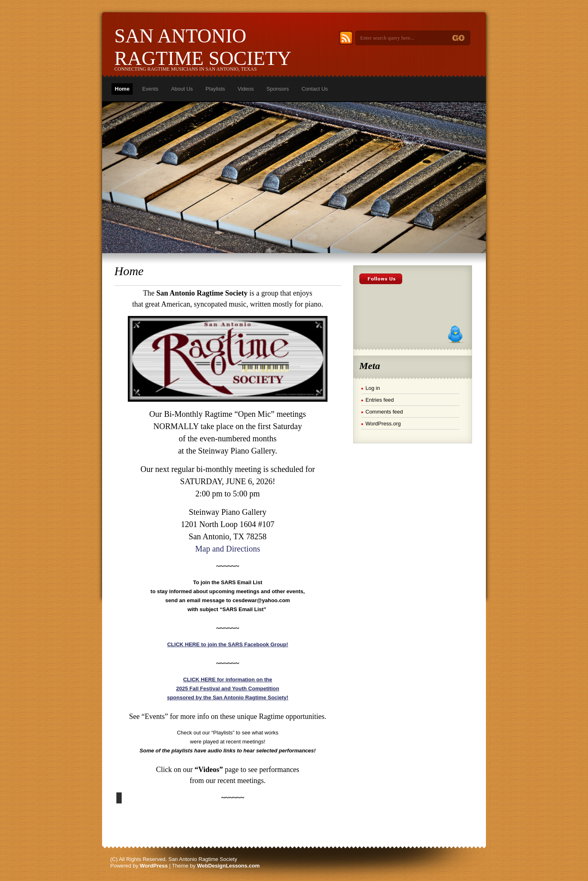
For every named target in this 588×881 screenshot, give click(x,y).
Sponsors (278, 89)
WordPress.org (383, 424)
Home (122, 89)
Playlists (215, 89)
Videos (246, 89)
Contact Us (314, 89)
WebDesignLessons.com (228, 866)
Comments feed (384, 412)
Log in (373, 388)
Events (150, 89)
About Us (182, 89)
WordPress (154, 866)
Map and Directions (228, 549)
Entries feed (380, 400)
